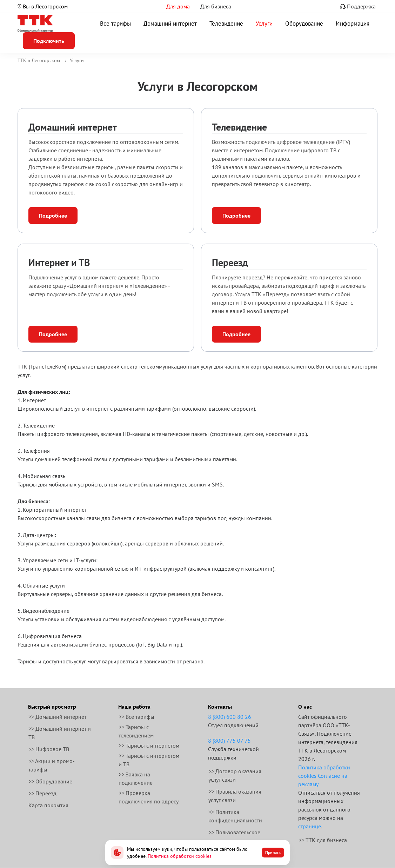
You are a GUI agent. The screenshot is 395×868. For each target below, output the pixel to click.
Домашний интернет (170, 24)
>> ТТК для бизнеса (323, 840)
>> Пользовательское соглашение (234, 836)
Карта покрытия (48, 805)
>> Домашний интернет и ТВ (60, 733)
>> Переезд (42, 793)
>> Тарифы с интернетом (149, 746)
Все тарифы (115, 24)
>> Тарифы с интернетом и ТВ (149, 760)
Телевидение (226, 24)
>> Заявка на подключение (136, 778)
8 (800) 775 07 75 (229, 741)
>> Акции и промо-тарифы (52, 765)
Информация (353, 24)
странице (310, 826)
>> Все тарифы (136, 717)
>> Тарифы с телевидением (136, 731)
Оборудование (304, 24)
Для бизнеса (216, 6)
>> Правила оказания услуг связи (235, 796)
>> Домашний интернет (57, 717)
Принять (273, 852)
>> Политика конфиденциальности (235, 816)
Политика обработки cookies (180, 856)
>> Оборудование (50, 781)
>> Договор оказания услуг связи (235, 775)
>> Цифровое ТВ (49, 749)
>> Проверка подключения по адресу (149, 797)
